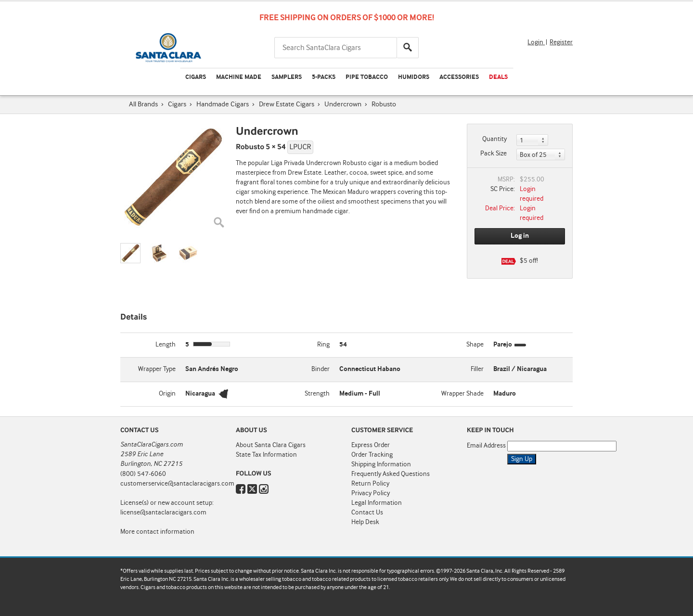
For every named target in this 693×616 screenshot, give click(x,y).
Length (166, 345)
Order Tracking (372, 455)
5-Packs (324, 77)
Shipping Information (381, 464)
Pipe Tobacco (367, 77)
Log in (520, 236)
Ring (323, 345)
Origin (167, 394)
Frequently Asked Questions (391, 474)
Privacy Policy (371, 493)
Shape (475, 345)
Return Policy (370, 484)
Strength (317, 394)
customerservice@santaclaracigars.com (177, 484)
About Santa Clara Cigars (271, 445)
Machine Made (239, 77)
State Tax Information (266, 455)
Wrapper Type (157, 369)
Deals (498, 77)
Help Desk (365, 522)
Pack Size (494, 154)
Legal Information (377, 503)
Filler (477, 369)
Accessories (459, 77)
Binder (321, 369)
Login (536, 42)
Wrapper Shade (462, 394)
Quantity (494, 139)
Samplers (287, 77)
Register (561, 42)
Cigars (196, 77)
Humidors (414, 77)
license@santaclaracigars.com (163, 513)
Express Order (371, 445)
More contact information (157, 532)
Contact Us (367, 513)
